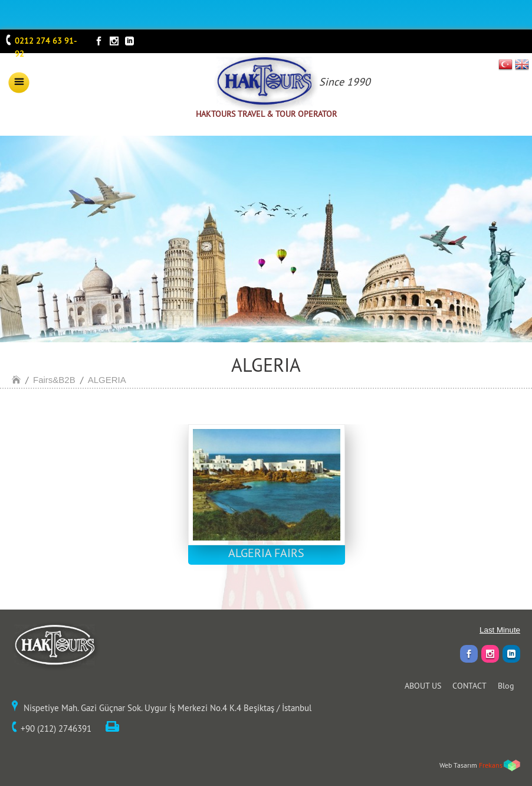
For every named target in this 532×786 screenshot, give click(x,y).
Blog (506, 686)
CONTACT (469, 686)
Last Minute (500, 630)
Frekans (491, 765)
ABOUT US (423, 686)
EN (522, 64)
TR (506, 64)
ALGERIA (107, 380)
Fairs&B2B (54, 380)
